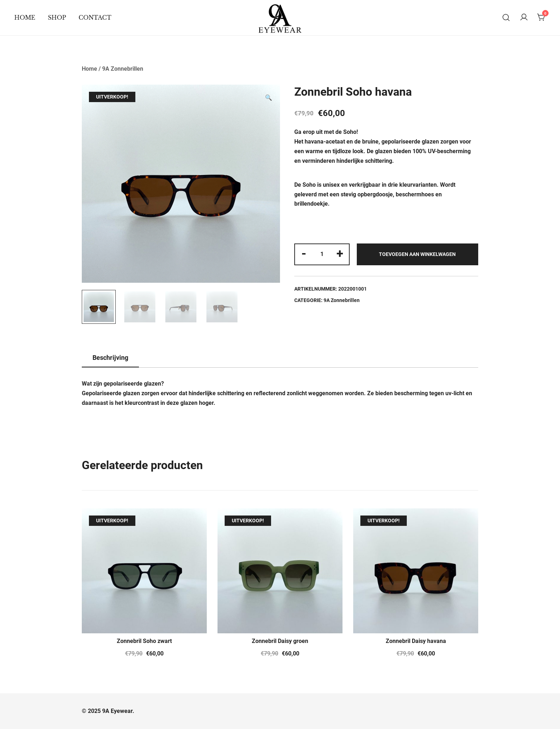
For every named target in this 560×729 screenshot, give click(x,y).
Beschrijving (110, 358)
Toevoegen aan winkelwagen (417, 254)
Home (25, 17)
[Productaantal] (322, 254)
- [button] (304, 253)
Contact (95, 17)
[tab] (110, 358)
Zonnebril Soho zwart (144, 641)
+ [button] (340, 253)
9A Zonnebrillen (123, 69)
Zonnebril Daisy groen (280, 641)
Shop (57, 17)
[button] (269, 98)
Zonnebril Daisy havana (416, 641)
